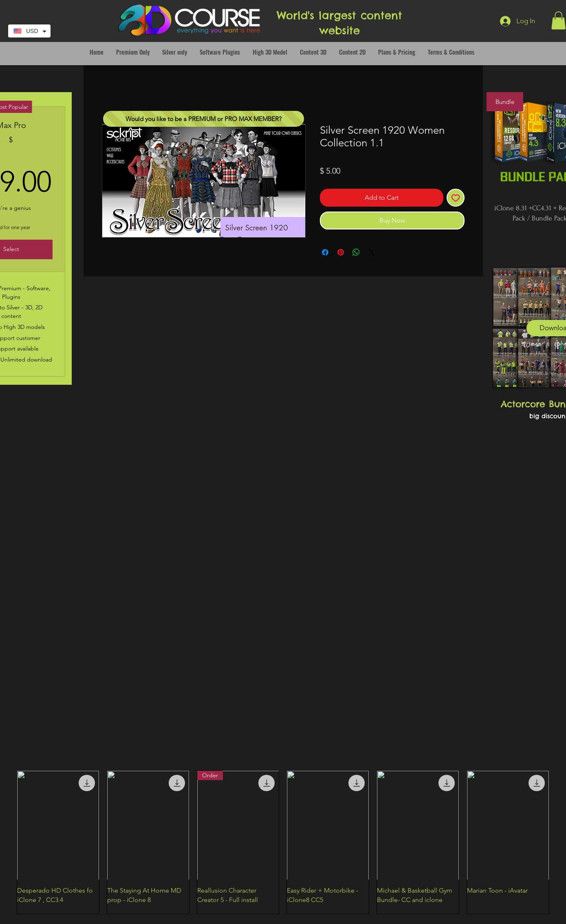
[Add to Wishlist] (456, 198)
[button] (558, 20)
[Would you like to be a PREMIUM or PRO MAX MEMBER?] (204, 119)
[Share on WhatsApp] (356, 252)
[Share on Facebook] (325, 252)
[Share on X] (372, 252)
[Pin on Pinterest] (341, 252)
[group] (283, 842)
